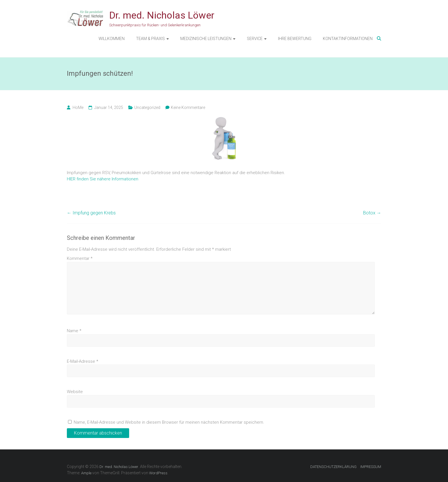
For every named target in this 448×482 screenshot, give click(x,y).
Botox (372, 213)
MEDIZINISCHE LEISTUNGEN (206, 39)
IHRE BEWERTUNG (295, 39)
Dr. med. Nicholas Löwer (162, 15)
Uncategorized (147, 107)
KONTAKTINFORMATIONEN (348, 39)
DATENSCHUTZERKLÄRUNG (333, 467)
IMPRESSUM (371, 467)
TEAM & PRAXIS (150, 39)
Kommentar (80, 258)
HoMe (78, 107)
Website (75, 392)
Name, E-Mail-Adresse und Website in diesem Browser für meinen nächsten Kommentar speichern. (169, 422)
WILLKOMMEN (112, 39)
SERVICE (255, 39)
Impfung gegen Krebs (91, 213)
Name (74, 331)
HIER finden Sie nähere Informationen (103, 179)
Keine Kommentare (188, 107)
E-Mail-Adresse (83, 361)
